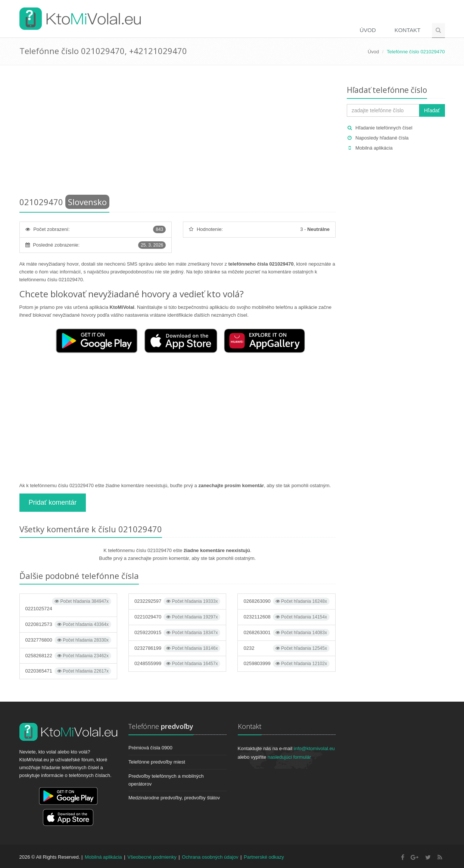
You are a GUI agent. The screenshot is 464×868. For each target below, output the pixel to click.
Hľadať (432, 110)
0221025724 (68, 604)
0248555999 (177, 664)
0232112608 (286, 617)
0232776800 (68, 640)
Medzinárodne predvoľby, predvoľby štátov (174, 798)
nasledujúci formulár (289, 757)
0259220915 (177, 633)
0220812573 (68, 624)
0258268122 (68, 656)
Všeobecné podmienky (152, 857)
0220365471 (68, 671)
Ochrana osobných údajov (210, 857)
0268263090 (286, 601)
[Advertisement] (178, 132)
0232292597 (177, 601)
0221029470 (177, 617)
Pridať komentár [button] (53, 502)
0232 (286, 648)
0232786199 (177, 648)
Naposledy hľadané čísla (382, 138)
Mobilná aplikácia (374, 148)
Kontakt (408, 30)
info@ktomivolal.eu (314, 748)
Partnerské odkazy (264, 857)
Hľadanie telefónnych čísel (384, 128)
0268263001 (286, 633)
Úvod (368, 30)
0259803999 (286, 664)
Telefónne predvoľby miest (157, 762)
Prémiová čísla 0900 (150, 748)
